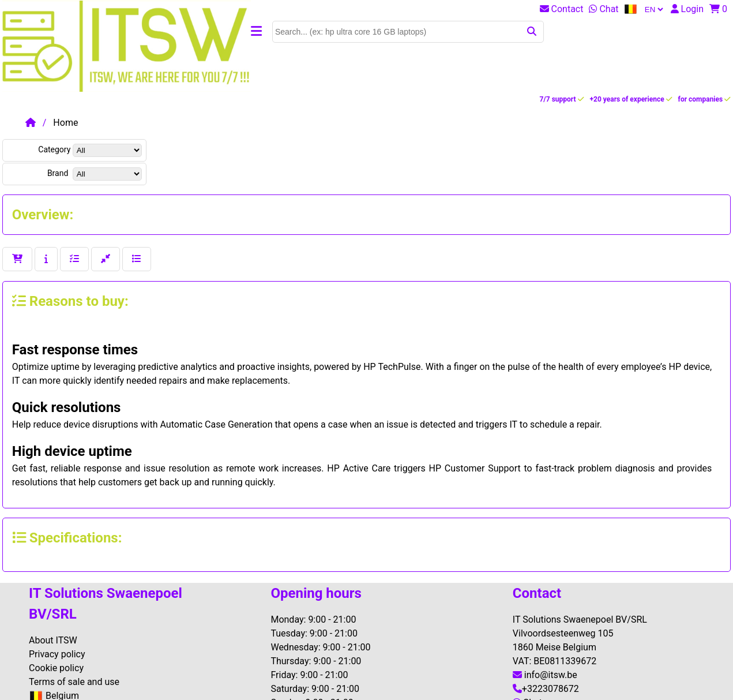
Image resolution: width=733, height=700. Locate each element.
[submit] (533, 32)
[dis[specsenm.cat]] (107, 150)
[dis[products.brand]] (107, 174)
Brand (59, 173)
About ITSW (53, 640)
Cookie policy (56, 668)
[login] (690, 9)
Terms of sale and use (74, 682)
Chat (604, 9)
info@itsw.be (545, 675)
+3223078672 (546, 689)
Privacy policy (57, 654)
